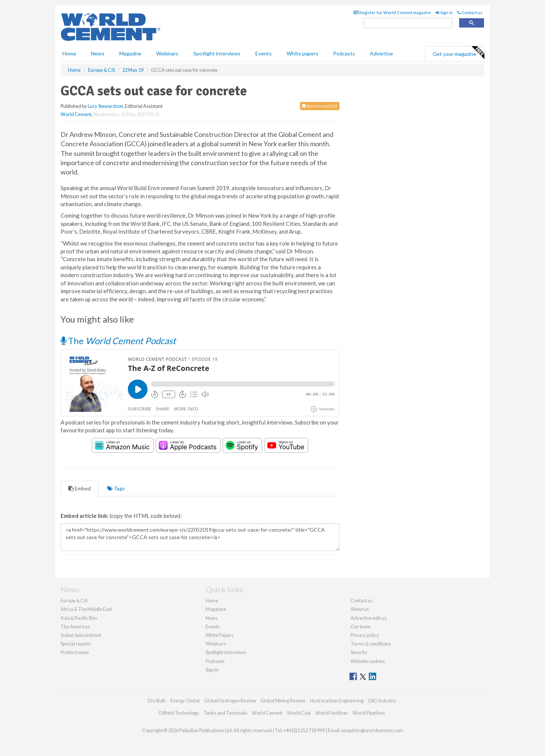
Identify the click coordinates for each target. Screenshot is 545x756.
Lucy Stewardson (105, 106)
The (118, 341)
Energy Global (185, 701)
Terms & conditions (371, 644)
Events (264, 53)
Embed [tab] (80, 488)
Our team (361, 627)
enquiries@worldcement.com (372, 730)
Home (69, 53)
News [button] (98, 53)
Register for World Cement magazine (392, 12)
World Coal (299, 713)
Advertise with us (369, 618)
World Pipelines (369, 713)
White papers (302, 53)
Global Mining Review (283, 701)
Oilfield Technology (179, 713)
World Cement (76, 114)
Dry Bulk (157, 701)
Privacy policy (365, 635)
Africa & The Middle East (86, 609)
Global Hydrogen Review (230, 701)
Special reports (76, 644)
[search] (408, 23)
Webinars (167, 53)
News (212, 618)
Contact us (470, 12)
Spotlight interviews (217, 53)
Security (359, 652)
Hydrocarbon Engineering (337, 701)
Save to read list (320, 106)
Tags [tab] (116, 488)
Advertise (381, 53)
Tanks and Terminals (225, 713)
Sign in (444, 12)
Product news (75, 652)
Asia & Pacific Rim (79, 618)
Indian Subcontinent (81, 635)
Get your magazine (458, 53)
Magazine (130, 53)
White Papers (220, 635)
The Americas (75, 627)
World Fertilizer (332, 713)
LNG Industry (382, 701)
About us (360, 609)
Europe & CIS (74, 600)
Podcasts (344, 53)
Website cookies (368, 661)
